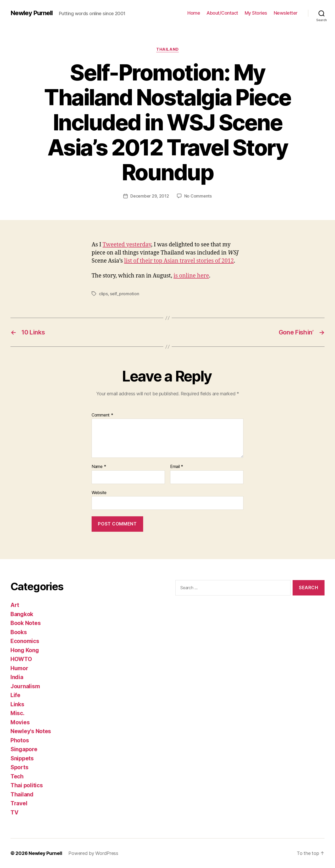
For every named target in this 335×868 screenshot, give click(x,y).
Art (15, 605)
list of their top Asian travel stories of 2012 (179, 261)
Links (17, 704)
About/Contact (222, 13)
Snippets (22, 758)
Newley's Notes (31, 731)
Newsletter (286, 13)
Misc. (18, 713)
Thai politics (27, 785)
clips (103, 294)
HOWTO (21, 659)
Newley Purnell (32, 13)
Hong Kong (25, 650)
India (17, 677)
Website (99, 493)
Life (15, 695)
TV (14, 812)
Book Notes (26, 623)
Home (194, 13)
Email (177, 467)
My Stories (256, 13)
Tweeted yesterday (127, 245)
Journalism (25, 686)
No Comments (198, 196)
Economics (25, 641)
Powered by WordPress (93, 853)
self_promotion (124, 294)
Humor (19, 668)
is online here (191, 276)
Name (99, 467)
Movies (20, 722)
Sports (19, 767)
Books (19, 632)
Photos (20, 740)
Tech (17, 776)
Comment (102, 415)
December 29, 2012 (150, 196)
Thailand (167, 49)
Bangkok (22, 614)
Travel (19, 803)
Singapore (24, 749)
